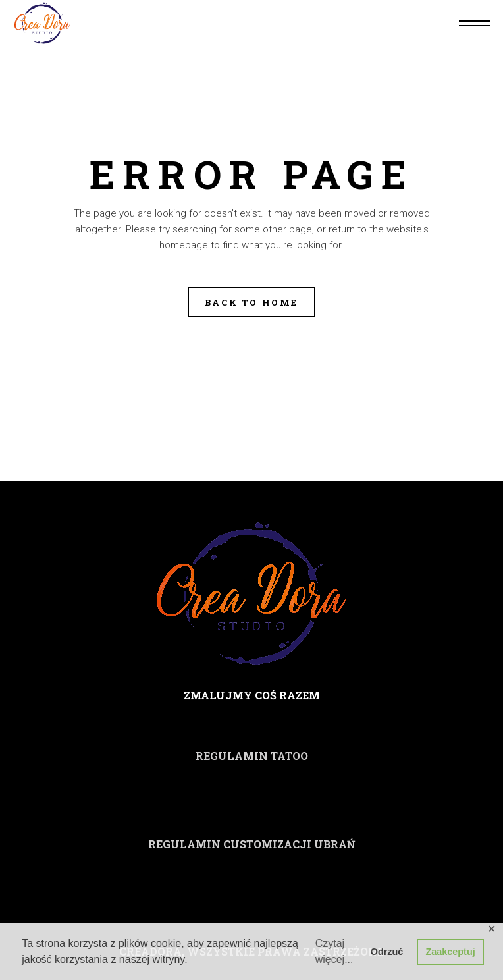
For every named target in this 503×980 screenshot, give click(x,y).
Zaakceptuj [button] (451, 952)
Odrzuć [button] (387, 952)
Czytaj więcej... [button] (334, 951)
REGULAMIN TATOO (252, 756)
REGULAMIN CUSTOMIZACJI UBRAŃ (252, 844)
